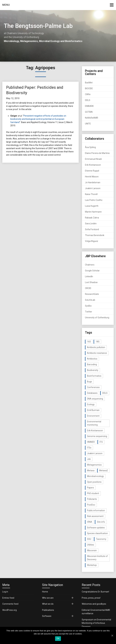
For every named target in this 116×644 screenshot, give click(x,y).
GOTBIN (89, 112)
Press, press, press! (91, 598)
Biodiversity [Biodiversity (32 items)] (93, 370)
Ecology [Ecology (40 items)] (91, 404)
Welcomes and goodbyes (94, 604)
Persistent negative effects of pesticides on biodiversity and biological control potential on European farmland (38, 119)
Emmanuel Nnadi (93, 159)
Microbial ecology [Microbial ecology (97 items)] (95, 476)
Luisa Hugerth (92, 206)
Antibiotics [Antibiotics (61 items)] (92, 359)
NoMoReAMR (92, 118)
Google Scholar (92, 271)
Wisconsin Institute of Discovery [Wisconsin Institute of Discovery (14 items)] (97, 558)
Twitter (89, 312)
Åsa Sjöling (90, 147)
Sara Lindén (91, 224)
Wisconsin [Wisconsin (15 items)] (92, 550)
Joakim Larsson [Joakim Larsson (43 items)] (95, 453)
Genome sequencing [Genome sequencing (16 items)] (97, 436)
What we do (48, 604)
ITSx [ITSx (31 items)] (89, 448)
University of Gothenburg (97, 318)
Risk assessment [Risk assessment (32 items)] (95, 516)
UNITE (88, 124)
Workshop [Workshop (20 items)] (92, 565)
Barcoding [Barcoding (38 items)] (92, 364)
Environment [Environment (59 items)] (93, 416)
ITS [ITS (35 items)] (101, 442)
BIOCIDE (89, 88)
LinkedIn (89, 276)
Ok (58, 638)
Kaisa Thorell (91, 194)
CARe (88, 94)
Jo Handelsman (93, 182)
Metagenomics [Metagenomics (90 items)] (94, 465)
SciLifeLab (90, 300)
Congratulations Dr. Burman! (95, 592)
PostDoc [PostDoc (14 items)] (91, 505)
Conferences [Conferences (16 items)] (93, 387)
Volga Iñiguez (92, 241)
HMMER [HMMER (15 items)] (91, 442)
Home (45, 592)
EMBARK (89, 106)
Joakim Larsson (93, 188)
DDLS (88, 100)
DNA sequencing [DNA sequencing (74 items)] (95, 399)
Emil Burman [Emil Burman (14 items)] (93, 410)
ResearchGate (92, 294)
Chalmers (90, 265)
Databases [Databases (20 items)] (92, 393)
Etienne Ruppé (92, 171)
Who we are (48, 598)
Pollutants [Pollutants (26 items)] (92, 499)
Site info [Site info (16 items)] (101, 522)
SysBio (88, 306)
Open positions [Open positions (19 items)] (94, 482)
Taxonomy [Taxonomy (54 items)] (101, 539)
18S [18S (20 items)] (98, 342)
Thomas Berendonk (95, 235)
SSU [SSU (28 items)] (89, 539)
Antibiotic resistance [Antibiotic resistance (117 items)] (97, 353)
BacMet (89, 83)
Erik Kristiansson (93, 165)
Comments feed (10, 604)
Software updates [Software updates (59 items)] (96, 528)
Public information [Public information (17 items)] (96, 510)
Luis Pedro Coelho (94, 200)
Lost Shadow (91, 282)
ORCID (88, 288)
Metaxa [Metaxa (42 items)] (91, 470)
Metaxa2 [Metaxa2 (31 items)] (104, 470)
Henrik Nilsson (92, 177)
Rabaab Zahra (92, 218)
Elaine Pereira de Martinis (97, 153)
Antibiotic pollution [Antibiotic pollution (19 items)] (96, 347)
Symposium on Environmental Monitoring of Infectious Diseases (96, 623)
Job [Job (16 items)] (89, 459)
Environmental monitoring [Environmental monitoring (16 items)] (94, 423)
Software (47, 616)
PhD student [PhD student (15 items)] (93, 493)
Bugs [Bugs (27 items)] (89, 382)
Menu (6, 5)
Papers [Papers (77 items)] (90, 488)
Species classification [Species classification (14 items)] (97, 533)
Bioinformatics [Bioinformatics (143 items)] (94, 376)
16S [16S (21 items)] (89, 342)
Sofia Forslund (92, 229)
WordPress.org (9, 610)
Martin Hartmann (93, 212)
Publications (48, 610)
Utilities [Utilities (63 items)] (91, 545)
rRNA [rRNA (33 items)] (90, 522)
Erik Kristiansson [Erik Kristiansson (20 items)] (95, 431)
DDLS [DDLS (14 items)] (105, 393)
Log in (5, 592)
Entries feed (8, 598)
